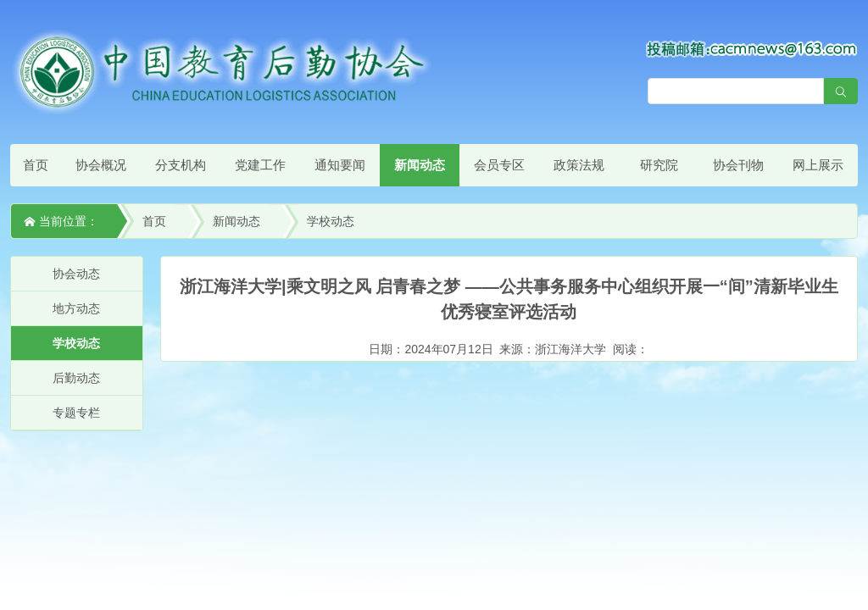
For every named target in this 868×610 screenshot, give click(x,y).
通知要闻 (340, 165)
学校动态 (331, 221)
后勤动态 (76, 378)
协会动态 (76, 274)
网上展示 (818, 165)
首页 (36, 165)
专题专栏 (76, 413)
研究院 (659, 165)
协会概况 (101, 165)
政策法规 (579, 165)
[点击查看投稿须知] (752, 48)
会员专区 (499, 165)
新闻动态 (420, 165)
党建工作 (260, 165)
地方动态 (76, 308)
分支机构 (181, 165)
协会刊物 (738, 165)
